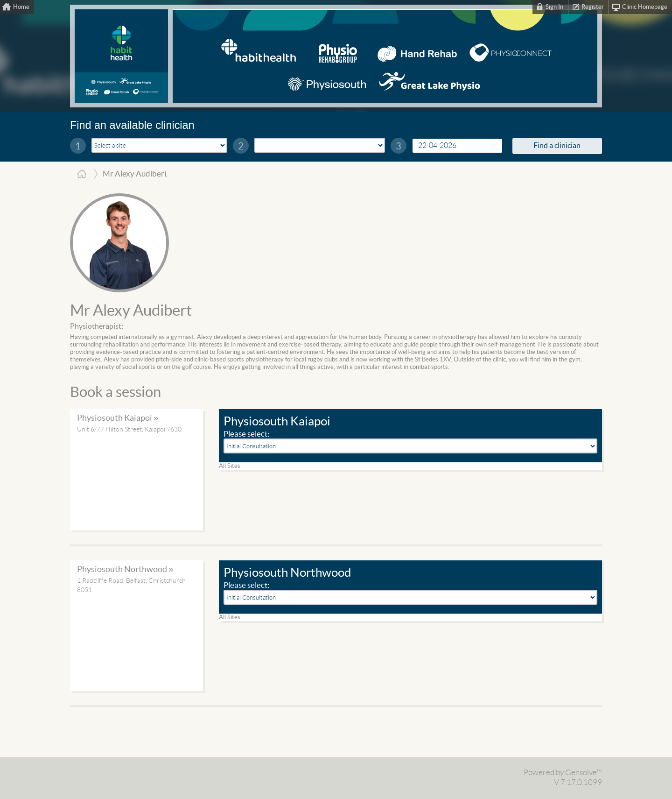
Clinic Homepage (645, 7)
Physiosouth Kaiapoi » (118, 418)
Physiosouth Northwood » (125, 569)
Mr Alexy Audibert (131, 311)
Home (21, 7)
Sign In (554, 7)
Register (593, 7)
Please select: (246, 434)
